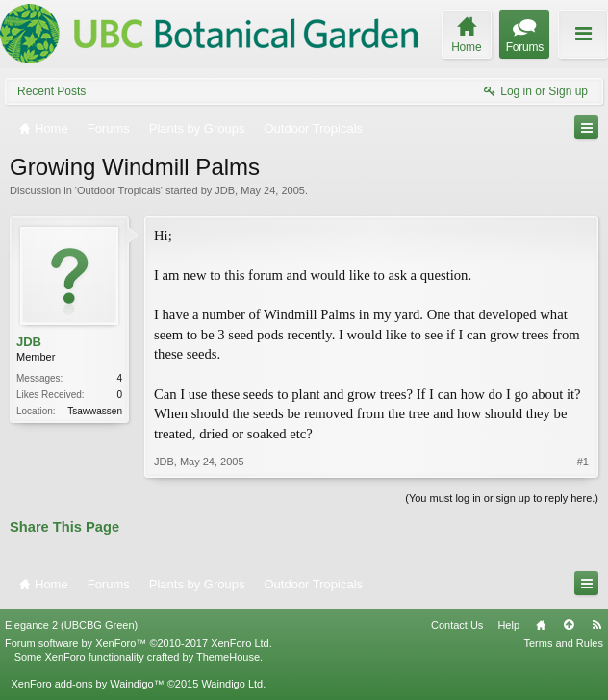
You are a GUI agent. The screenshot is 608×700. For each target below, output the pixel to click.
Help (508, 625)
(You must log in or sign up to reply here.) (502, 498)
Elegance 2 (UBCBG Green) (71, 625)
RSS (596, 625)
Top (569, 625)
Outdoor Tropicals (119, 190)
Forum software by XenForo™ (139, 643)
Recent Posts (51, 91)
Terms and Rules (563, 643)
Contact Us (457, 625)
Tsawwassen (95, 411)
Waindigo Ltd (232, 684)
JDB (225, 190)
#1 (583, 462)
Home (541, 625)
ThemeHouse (228, 657)
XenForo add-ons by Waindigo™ (87, 684)
